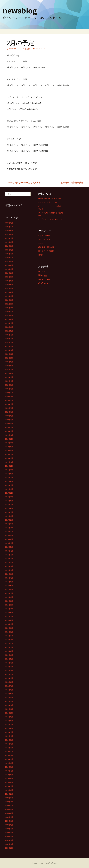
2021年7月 (9, 369)
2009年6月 (9, 821)
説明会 (41, 255)
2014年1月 (9, 632)
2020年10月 (9, 400)
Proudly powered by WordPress (45, 863)
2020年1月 (9, 431)
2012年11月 (9, 670)
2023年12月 (9, 277)
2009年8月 (9, 813)
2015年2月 (9, 597)
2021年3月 (9, 385)
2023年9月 (9, 281)
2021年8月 (9, 366)
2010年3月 (9, 786)
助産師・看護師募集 (74, 183)
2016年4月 (9, 551)
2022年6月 (9, 327)
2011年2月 (9, 744)
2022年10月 (9, 312)
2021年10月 (9, 358)
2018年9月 (9, 474)
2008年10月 (9, 848)
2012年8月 (9, 682)
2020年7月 (9, 408)
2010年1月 (9, 794)
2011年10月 (9, 713)
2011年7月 (9, 724)
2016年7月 (9, 543)
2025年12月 (9, 227)
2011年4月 (9, 736)
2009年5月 (9, 825)
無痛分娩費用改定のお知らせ (50, 199)
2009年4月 (9, 829)
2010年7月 (9, 771)
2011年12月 (9, 705)
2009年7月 (9, 817)
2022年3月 (9, 339)
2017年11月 (9, 493)
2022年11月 (9, 308)
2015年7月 (9, 578)
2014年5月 (9, 624)
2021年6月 (9, 373)
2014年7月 (9, 616)
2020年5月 (9, 416)
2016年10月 (9, 532)
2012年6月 (9, 690)
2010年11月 (9, 755)
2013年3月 (9, 663)
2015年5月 (9, 586)
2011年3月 (9, 740)
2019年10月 (9, 443)
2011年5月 (9, 732)
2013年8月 (9, 651)
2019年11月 (9, 439)
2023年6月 (9, 285)
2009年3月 (9, 833)
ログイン (42, 271)
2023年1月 (9, 300)
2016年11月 (9, 528)
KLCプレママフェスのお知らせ (50, 219)
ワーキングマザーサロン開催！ (22, 183)
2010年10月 (9, 759)
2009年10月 (9, 806)
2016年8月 (9, 539)
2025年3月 (9, 246)
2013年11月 (9, 640)
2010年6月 (9, 775)
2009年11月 (9, 802)
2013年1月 (9, 667)
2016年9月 (9, 535)
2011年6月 (9, 728)
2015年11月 (9, 566)
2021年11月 (9, 354)
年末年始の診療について (48, 202)
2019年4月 (9, 450)
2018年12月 (9, 462)
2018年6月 (9, 481)
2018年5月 (9, 485)
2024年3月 (9, 269)
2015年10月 (9, 570)
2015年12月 (9, 562)
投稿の (42, 275)
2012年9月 (9, 678)
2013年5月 (9, 659)
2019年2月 (9, 454)
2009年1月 (9, 836)
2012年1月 (9, 701)
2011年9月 (9, 717)
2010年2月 (9, 790)
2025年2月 (9, 250)
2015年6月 (9, 582)
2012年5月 (9, 694)
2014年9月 (9, 613)
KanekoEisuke (40, 49)
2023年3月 (9, 296)
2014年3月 (9, 628)
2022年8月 (9, 319)
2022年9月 (9, 315)
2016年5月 (9, 547)
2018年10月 (9, 470)
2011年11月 (9, 709)
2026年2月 (9, 223)
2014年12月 (9, 605)
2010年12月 (9, 751)
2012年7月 (9, 686)
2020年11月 (9, 396)
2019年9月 (9, 447)
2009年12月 (9, 798)
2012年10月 (9, 674)
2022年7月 (9, 323)
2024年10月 (9, 258)
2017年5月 (9, 512)
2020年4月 (9, 420)
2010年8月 (9, 767)
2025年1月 (9, 254)
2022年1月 (9, 346)
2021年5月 (9, 377)
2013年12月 (9, 636)
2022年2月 (9, 342)
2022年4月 (9, 335)
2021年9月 (9, 362)
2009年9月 (9, 809)
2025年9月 (9, 231)
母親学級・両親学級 (46, 247)
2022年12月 (9, 304)
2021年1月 (9, 389)
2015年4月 (9, 589)
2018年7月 (9, 478)
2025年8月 (9, 234)
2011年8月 (9, 721)
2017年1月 (9, 520)
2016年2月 (9, 559)
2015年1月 (9, 601)
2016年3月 (9, 555)
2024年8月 (9, 265)
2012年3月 (9, 697)
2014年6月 (9, 620)
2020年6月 (9, 412)
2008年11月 (9, 844)
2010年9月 (9, 763)
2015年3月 (9, 593)
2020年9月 (9, 404)
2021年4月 (9, 381)
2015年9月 (9, 574)
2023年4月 (9, 292)
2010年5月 (9, 778)
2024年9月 (9, 261)
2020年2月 (9, 427)
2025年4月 (9, 242)
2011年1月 (9, 748)
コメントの (44, 279)
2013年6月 (9, 655)
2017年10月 (9, 497)
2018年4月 (9, 489)
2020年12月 (9, 393)
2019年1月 (9, 458)
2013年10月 (9, 643)
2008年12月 (9, 840)
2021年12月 (9, 350)
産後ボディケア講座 (46, 251)
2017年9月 (9, 501)
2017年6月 (9, 508)
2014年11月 (9, 609)
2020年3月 (9, 423)
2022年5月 (9, 331)
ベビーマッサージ (45, 236)
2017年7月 (9, 505)
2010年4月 (9, 782)
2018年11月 (9, 466)
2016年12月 (9, 524)
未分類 (27, 49)
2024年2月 (9, 273)
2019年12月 (9, 435)
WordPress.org (44, 283)
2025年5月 (9, 238)
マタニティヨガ (44, 239)
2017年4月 (9, 516)
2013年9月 (9, 647)
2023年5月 (9, 288)
